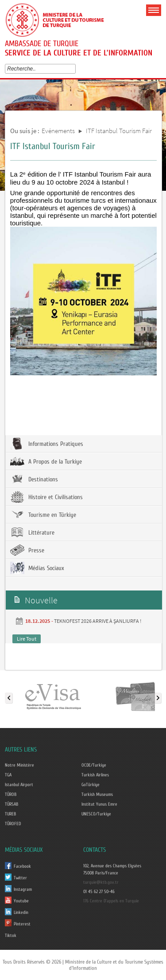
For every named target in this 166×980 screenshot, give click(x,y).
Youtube (21, 901)
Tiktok (11, 936)
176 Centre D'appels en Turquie (111, 901)
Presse (27, 550)
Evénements (58, 131)
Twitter (20, 878)
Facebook (22, 866)
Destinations (34, 479)
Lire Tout (27, 639)
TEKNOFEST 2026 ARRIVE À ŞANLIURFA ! (98, 621)
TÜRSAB (12, 804)
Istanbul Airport (19, 785)
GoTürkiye (91, 785)
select (75, 69)
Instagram (23, 889)
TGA (8, 775)
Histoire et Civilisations (46, 497)
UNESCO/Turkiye (96, 814)
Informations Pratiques (47, 444)
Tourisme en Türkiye (43, 515)
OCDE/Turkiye (94, 765)
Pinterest (22, 924)
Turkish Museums (97, 795)
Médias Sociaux (37, 568)
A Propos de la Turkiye (46, 461)
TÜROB (11, 795)
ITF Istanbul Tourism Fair (119, 131)
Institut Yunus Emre (99, 804)
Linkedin (21, 913)
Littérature (32, 532)
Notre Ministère (19, 765)
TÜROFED (13, 824)
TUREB (10, 814)
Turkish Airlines (95, 775)
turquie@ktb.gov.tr (101, 882)
